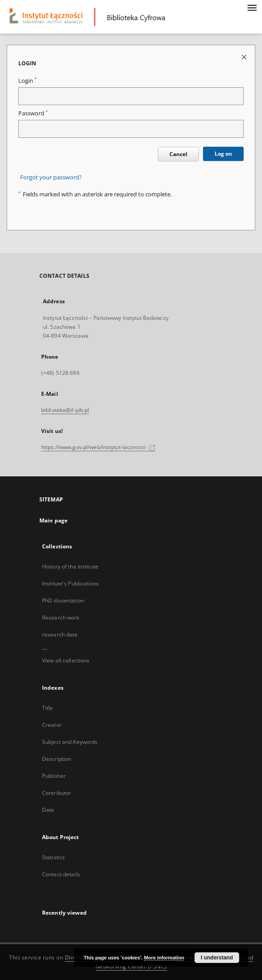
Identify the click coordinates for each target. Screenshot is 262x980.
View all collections (66, 660)
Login (27, 81)
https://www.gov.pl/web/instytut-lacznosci (98, 447)
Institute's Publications (70, 583)
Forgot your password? (51, 177)
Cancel (178, 154)
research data (60, 634)
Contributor (57, 793)
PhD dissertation (63, 600)
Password (33, 113)
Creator (52, 725)
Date (48, 810)
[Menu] (252, 7)
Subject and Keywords (70, 742)
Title (48, 708)
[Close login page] (245, 57)
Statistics (53, 857)
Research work (61, 617)
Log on (223, 154)
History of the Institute (70, 566)
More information (164, 958)
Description (57, 759)
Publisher (54, 776)
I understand (217, 958)
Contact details (61, 874)
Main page (53, 520)
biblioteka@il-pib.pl (65, 410)
